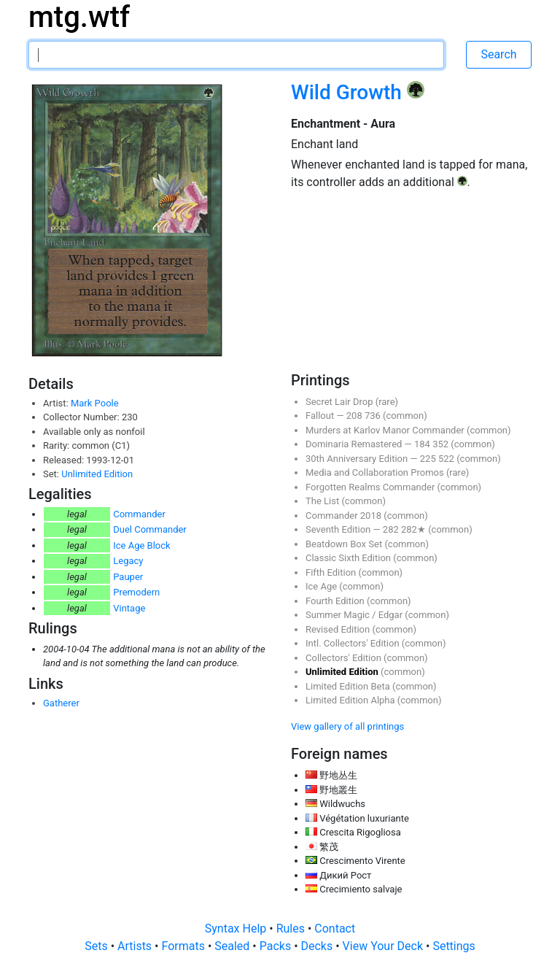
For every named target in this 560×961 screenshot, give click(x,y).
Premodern (136, 592)
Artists (136, 946)
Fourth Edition (336, 601)
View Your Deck (384, 946)
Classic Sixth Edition (349, 558)
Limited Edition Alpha (351, 700)
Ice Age (322, 586)
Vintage (129, 608)
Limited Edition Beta (349, 686)
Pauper (128, 577)
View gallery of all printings (347, 726)
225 (429, 459)
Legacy (128, 561)
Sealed (233, 946)
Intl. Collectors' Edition (354, 643)
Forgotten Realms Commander (372, 487)
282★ (415, 529)
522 (447, 459)
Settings (454, 946)
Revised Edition (339, 629)
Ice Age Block (141, 545)
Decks (319, 946)
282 (392, 529)
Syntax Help (237, 929)
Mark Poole (95, 403)
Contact (335, 929)
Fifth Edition (332, 572)
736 (374, 416)
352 (442, 444)
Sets (97, 946)
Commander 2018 (345, 516)
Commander (139, 514)
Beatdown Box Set (345, 544)
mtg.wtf (79, 17)
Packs (277, 946)
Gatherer (61, 703)
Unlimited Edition (97, 474)
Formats (184, 946)
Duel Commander (150, 529)
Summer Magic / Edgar (355, 615)
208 (355, 416)
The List (323, 501)
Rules (292, 929)
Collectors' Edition (345, 658)
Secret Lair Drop (341, 402)
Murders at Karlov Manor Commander (386, 430)
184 (423, 444)
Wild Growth (349, 92)
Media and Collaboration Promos (376, 472)
